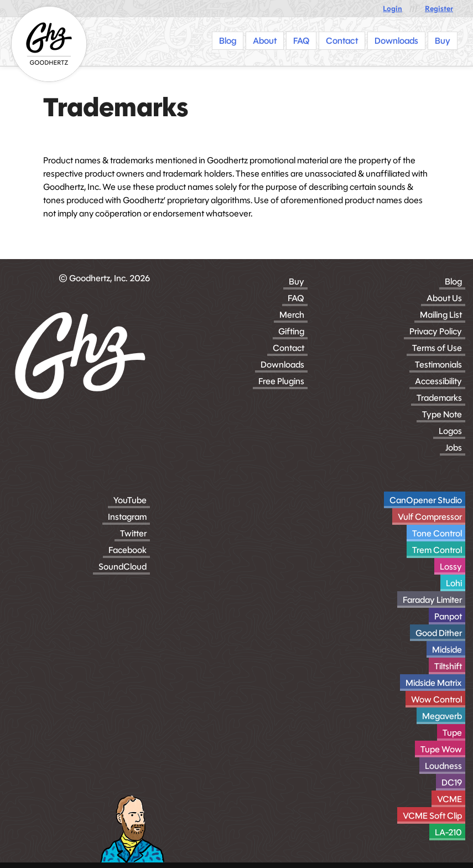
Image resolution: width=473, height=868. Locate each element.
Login (393, 9)
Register (439, 9)
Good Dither (439, 633)
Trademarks (439, 398)
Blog (453, 281)
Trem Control (437, 550)
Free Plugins (281, 381)
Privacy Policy (436, 331)
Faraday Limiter (432, 600)
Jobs (454, 448)
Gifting (291, 331)
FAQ (296, 298)
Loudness (443, 766)
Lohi (454, 583)
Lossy (451, 567)
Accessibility (438, 381)
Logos (450, 431)
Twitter (133, 533)
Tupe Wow (441, 749)
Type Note (442, 414)
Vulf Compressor (430, 517)
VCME (449, 799)
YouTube (130, 500)
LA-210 (448, 832)
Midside (447, 650)
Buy (297, 281)
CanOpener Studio (426, 500)
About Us (444, 298)
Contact (289, 348)
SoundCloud (123, 567)
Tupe (452, 733)
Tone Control (437, 533)
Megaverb (442, 716)
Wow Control (436, 699)
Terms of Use (437, 348)
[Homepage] (49, 44)
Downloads (282, 365)
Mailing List (441, 315)
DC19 (452, 782)
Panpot (448, 616)
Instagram (127, 517)
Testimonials (438, 365)
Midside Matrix (434, 683)
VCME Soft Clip (432, 816)
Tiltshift (448, 666)
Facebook (128, 550)
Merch (292, 315)
